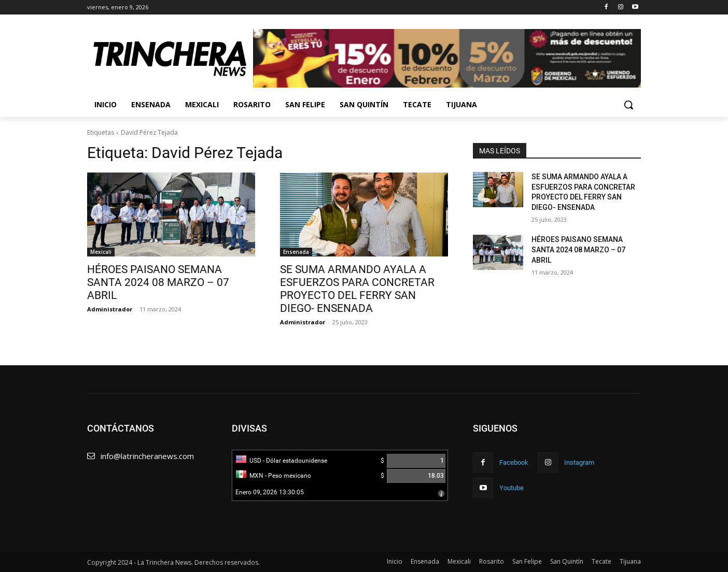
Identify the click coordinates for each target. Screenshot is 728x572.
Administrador (110, 309)
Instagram (579, 462)
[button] (628, 105)
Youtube (512, 488)
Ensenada (296, 252)
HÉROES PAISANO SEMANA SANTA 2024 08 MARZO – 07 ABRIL (158, 282)
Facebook (514, 462)
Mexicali (101, 252)
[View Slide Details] (447, 58)
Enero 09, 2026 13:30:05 (270, 492)
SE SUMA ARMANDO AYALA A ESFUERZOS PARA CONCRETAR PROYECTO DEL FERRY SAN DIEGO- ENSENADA (357, 289)
